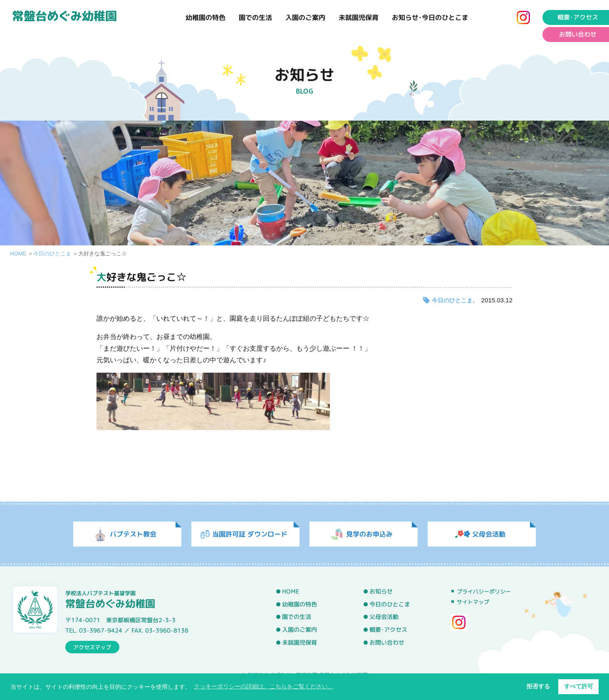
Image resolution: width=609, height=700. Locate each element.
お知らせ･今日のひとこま (430, 17)
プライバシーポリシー (484, 591)
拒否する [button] (538, 686)
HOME (18, 254)
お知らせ (381, 591)
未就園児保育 (359, 17)
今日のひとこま (52, 254)
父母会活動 (384, 617)
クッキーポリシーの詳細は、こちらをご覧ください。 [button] (264, 686)
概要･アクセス (388, 630)
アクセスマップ (92, 647)
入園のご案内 (305, 17)
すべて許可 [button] (579, 686)
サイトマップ (473, 602)
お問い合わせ (387, 642)
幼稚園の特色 (205, 17)
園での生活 (255, 17)
